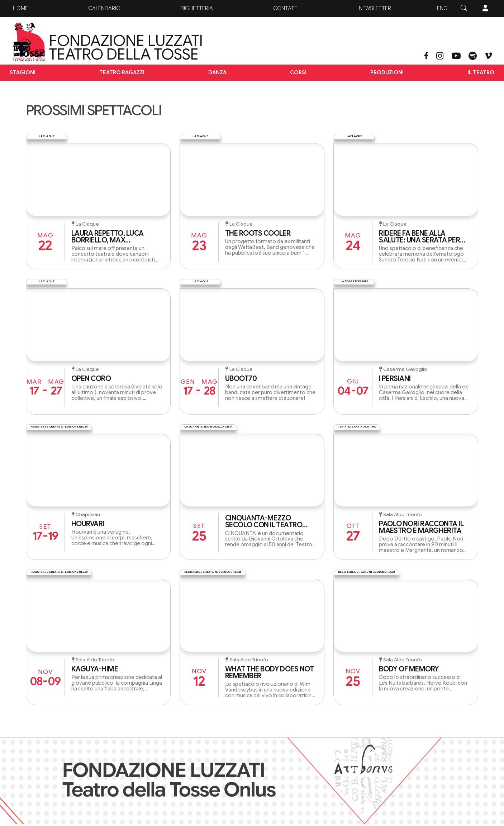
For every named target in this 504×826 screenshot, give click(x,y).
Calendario (104, 8)
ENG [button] (442, 8)
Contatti (286, 8)
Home (20, 8)
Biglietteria (197, 8)
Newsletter (375, 8)
